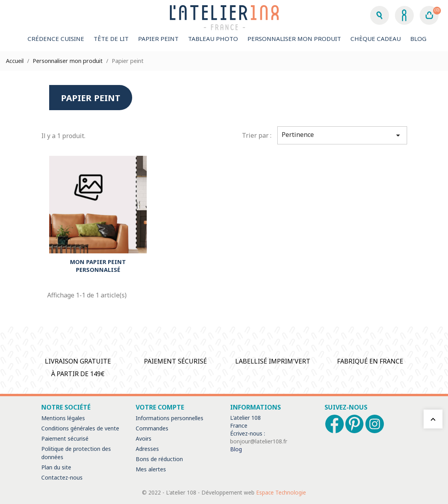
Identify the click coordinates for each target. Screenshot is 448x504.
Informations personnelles (170, 418)
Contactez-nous (62, 477)
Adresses (147, 449)
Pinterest (355, 424)
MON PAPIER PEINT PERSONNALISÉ (98, 266)
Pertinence (342, 135)
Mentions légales (63, 418)
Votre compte (160, 407)
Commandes (152, 428)
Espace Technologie (281, 492)
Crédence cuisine (56, 39)
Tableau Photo (213, 39)
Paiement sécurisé (65, 438)
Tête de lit (111, 39)
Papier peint (158, 39)
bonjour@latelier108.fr (259, 441)
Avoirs (144, 438)
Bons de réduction (159, 459)
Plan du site (56, 467)
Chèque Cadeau (376, 39)
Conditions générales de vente (80, 428)
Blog (418, 39)
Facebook (335, 424)
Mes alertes (151, 469)
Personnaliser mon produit (294, 39)
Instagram (375, 424)
